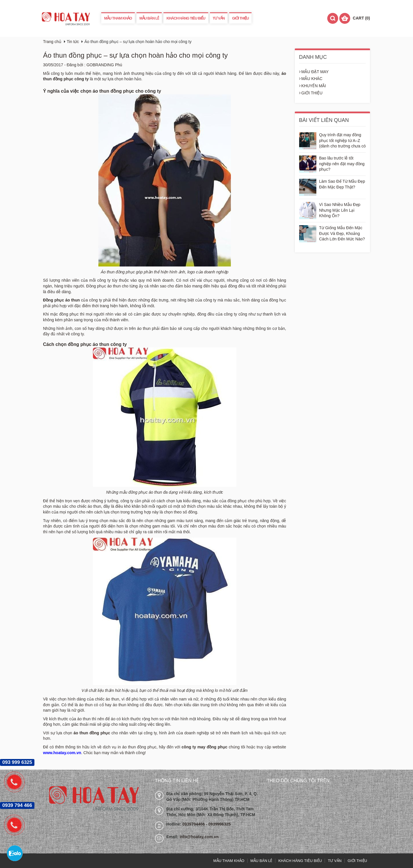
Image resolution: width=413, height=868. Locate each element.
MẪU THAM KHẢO (118, 18)
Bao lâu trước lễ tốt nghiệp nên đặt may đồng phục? (342, 164)
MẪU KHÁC (311, 79)
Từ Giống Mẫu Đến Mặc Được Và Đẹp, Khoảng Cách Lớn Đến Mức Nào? (342, 233)
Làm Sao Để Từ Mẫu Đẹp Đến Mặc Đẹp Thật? (342, 184)
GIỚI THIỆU (240, 18)
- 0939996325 (218, 824)
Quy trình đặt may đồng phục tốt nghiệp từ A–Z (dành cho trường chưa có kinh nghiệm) (342, 141)
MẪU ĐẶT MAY (314, 72)
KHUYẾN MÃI (313, 86)
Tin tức (73, 42)
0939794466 (194, 824)
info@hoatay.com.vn (199, 837)
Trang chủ (52, 42)
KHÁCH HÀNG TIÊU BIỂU (186, 18)
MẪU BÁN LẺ (149, 18)
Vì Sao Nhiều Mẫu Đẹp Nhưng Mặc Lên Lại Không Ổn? (340, 210)
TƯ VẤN (219, 18)
